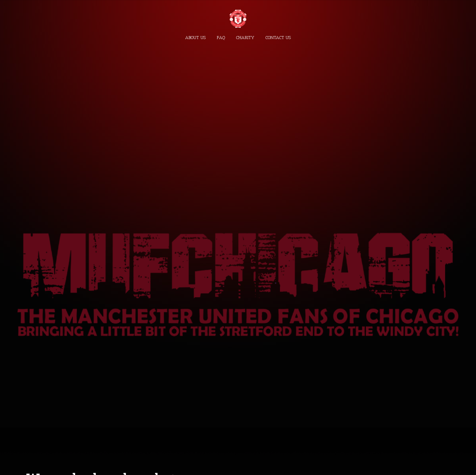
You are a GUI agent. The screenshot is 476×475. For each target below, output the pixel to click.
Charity (245, 38)
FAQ (221, 38)
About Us (195, 38)
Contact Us (278, 38)
